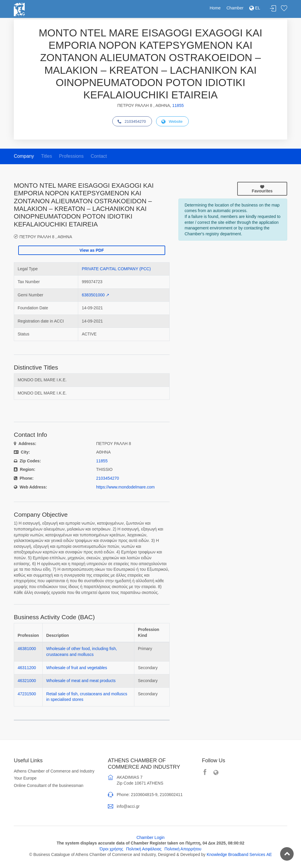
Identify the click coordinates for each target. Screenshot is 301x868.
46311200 (27, 668)
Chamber (235, 8)
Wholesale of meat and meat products (81, 681)
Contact (99, 156)
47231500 (27, 694)
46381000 (27, 649)
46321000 (27, 681)
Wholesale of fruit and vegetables (77, 668)
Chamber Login (150, 837)
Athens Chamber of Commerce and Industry (54, 771)
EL (255, 8)
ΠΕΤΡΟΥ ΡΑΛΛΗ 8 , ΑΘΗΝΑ (46, 237)
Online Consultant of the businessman (49, 785)
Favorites (284, 9)
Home (215, 8)
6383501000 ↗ (96, 295)
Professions (71, 156)
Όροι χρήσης (111, 849)
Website (172, 122)
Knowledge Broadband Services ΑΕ (239, 854)
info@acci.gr (128, 806)
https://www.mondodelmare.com (125, 487)
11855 (178, 105)
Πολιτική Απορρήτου (183, 849)
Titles (46, 156)
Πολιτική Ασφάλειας (144, 849)
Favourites (262, 189)
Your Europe (25, 778)
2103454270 (132, 122)
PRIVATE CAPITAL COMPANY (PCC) (116, 269)
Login (273, 9)
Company (24, 156)
